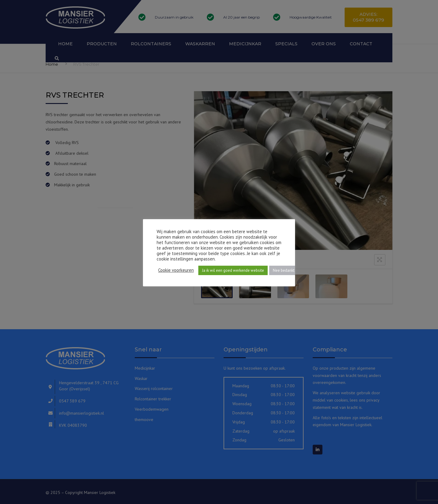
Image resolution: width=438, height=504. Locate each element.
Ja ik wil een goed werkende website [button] (233, 270)
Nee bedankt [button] (284, 270)
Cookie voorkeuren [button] (176, 270)
